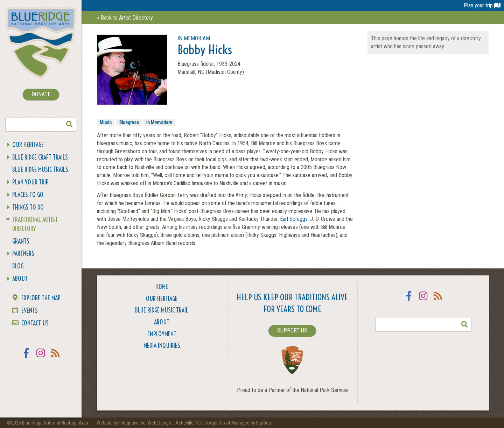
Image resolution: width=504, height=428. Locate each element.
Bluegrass (129, 122)
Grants (21, 241)
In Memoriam (159, 122)
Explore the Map (41, 298)
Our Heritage (28, 145)
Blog (18, 266)
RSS (56, 357)
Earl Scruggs (294, 219)
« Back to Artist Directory (125, 18)
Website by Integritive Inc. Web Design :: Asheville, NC (149, 423)
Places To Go (28, 195)
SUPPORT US (292, 331)
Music (106, 122)
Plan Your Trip (30, 182)
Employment (162, 334)
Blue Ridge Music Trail (162, 310)
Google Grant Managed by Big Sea (238, 423)
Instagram (41, 357)
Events (30, 311)
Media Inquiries (162, 346)
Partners (23, 254)
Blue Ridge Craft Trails (40, 157)
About (20, 279)
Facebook (26, 357)
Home (162, 287)
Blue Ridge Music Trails (40, 170)
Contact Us (35, 323)
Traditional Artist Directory (35, 224)
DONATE (41, 94)
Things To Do (28, 207)
